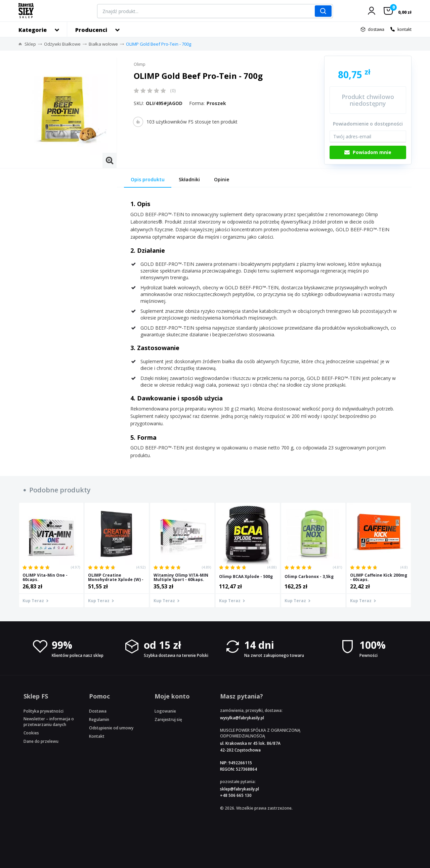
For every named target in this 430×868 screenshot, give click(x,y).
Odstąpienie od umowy (111, 728)
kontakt (404, 29)
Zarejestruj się (168, 719)
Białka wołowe (103, 44)
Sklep (30, 44)
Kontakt (97, 736)
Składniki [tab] (189, 179)
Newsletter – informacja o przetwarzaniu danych (49, 722)
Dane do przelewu (41, 741)
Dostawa (98, 711)
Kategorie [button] (33, 30)
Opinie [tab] (222, 179)
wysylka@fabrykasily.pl (242, 718)
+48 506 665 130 (236, 795)
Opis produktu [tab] (148, 179)
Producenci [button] (91, 30)
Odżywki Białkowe (62, 44)
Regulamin (99, 719)
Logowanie (165, 711)
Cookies (31, 733)
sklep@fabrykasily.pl (240, 789)
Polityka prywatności (44, 711)
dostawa (376, 29)
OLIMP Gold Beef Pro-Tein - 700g (159, 44)
